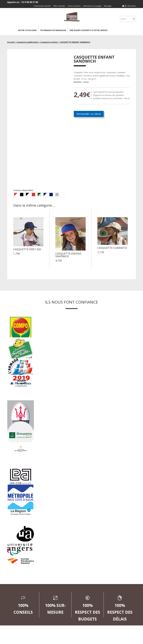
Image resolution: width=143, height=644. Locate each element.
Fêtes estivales (59, 6)
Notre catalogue (27, 30)
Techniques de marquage (53, 30)
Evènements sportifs (42, 6)
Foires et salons (74, 6)
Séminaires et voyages (92, 6)
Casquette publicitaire (27, 42)
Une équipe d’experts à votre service (89, 30)
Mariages (108, 6)
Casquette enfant (49, 42)
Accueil (11, 42)
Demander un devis (89, 114)
